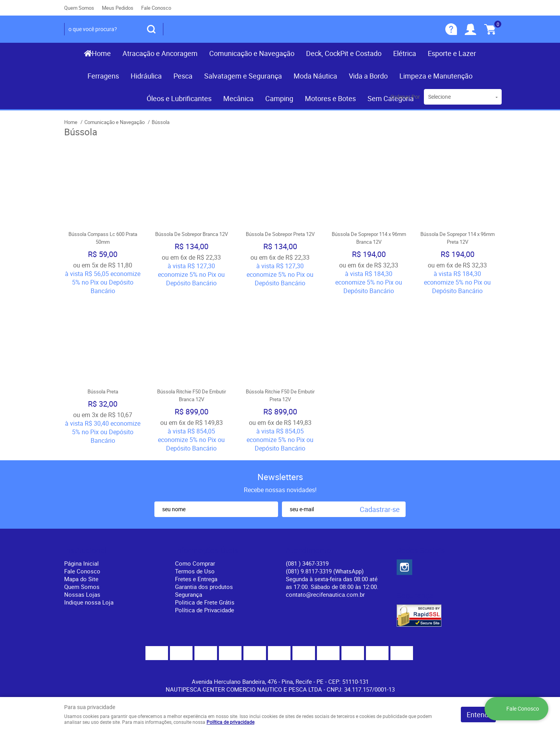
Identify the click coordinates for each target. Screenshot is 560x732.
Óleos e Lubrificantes (179, 98)
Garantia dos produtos (204, 587)
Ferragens (103, 76)
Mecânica (238, 98)
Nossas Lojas (82, 594)
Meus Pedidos (118, 8)
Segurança (189, 594)
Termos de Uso (195, 571)
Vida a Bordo (368, 76)
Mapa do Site (81, 579)
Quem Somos (79, 8)
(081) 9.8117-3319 (325, 571)
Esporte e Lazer (452, 53)
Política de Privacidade (205, 610)
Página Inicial (81, 563)
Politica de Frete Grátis (205, 602)
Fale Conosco (156, 8)
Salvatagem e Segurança (243, 76)
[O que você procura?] (151, 29)
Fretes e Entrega (196, 579)
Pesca (183, 76)
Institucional (85, 550)
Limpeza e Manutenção (436, 76)
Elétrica (405, 53)
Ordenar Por (405, 97)
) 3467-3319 (307, 563)
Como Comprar (195, 563)
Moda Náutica (315, 76)
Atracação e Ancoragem (160, 53)
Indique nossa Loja (89, 602)
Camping (279, 98)
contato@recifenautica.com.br (325, 594)
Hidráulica (146, 76)
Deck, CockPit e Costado (344, 53)
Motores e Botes (330, 98)
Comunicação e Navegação (252, 53)
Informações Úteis (207, 550)
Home (101, 53)
